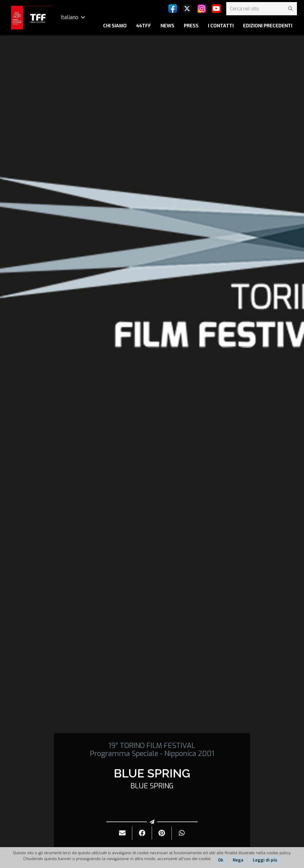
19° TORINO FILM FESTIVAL (152, 746)
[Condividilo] (142, 833)
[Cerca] (290, 9)
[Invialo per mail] (122, 833)
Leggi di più (265, 860)
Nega (238, 860)
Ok (221, 860)
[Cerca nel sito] (262, 9)
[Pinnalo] (162, 833)
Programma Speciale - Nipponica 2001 (152, 754)
